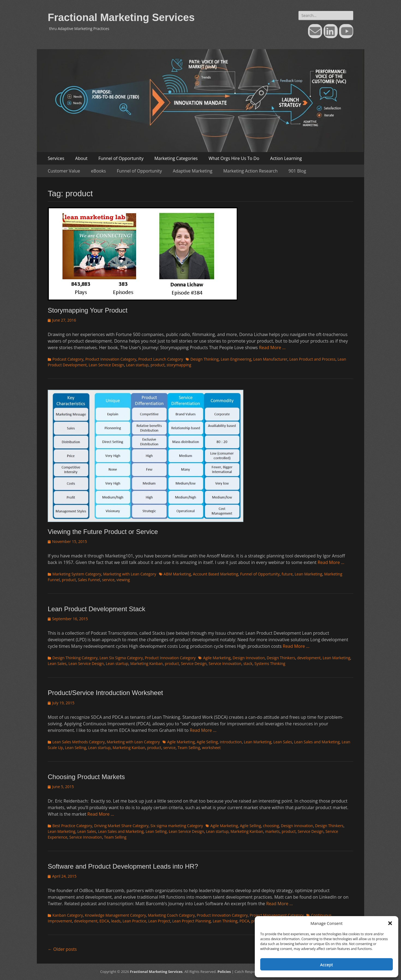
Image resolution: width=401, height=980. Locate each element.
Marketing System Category (77, 574)
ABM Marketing (177, 574)
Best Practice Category (72, 826)
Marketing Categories (176, 158)
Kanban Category (68, 915)
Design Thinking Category (75, 658)
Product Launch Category (161, 359)
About (81, 158)
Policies (224, 972)
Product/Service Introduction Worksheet (105, 693)
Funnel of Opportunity (121, 158)
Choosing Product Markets (86, 777)
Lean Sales (57, 663)
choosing (271, 826)
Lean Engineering (236, 359)
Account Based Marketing (216, 574)
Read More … (272, 348)
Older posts (62, 949)
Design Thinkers (281, 658)
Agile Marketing (217, 658)
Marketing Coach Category (171, 915)
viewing (123, 580)
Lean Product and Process (312, 359)
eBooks (99, 171)
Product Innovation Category (111, 359)
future (287, 574)
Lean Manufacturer (270, 359)
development (309, 658)
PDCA (244, 921)
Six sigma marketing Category (177, 826)
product (158, 365)
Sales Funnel (89, 580)
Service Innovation (225, 663)
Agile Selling (207, 742)
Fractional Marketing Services (121, 17)
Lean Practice (134, 921)
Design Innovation (249, 658)
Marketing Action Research (250, 171)
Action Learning (286, 158)
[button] (390, 923)
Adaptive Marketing (193, 171)
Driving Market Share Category (121, 826)
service (108, 580)
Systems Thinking (270, 663)
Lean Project (159, 921)
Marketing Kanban (147, 663)
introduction (231, 742)
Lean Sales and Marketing (317, 742)
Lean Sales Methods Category (79, 742)
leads (116, 921)
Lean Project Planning (191, 921)
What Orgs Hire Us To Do (234, 158)
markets (272, 831)
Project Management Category (277, 915)
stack (248, 663)
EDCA (104, 921)
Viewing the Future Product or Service (103, 532)
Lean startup (137, 365)
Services (56, 158)
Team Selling (189, 748)
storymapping (179, 365)
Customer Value (64, 171)
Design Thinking (205, 359)
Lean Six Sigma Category (121, 658)
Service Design (194, 663)
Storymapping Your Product (88, 310)
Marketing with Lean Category (130, 574)
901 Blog (297, 171)
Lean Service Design (106, 365)
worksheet (211, 748)
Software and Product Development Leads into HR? (123, 866)
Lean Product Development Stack (97, 609)
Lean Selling (76, 748)
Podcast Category (68, 359)
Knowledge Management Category (115, 915)
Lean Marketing (308, 574)
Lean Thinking (225, 921)
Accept (327, 964)
